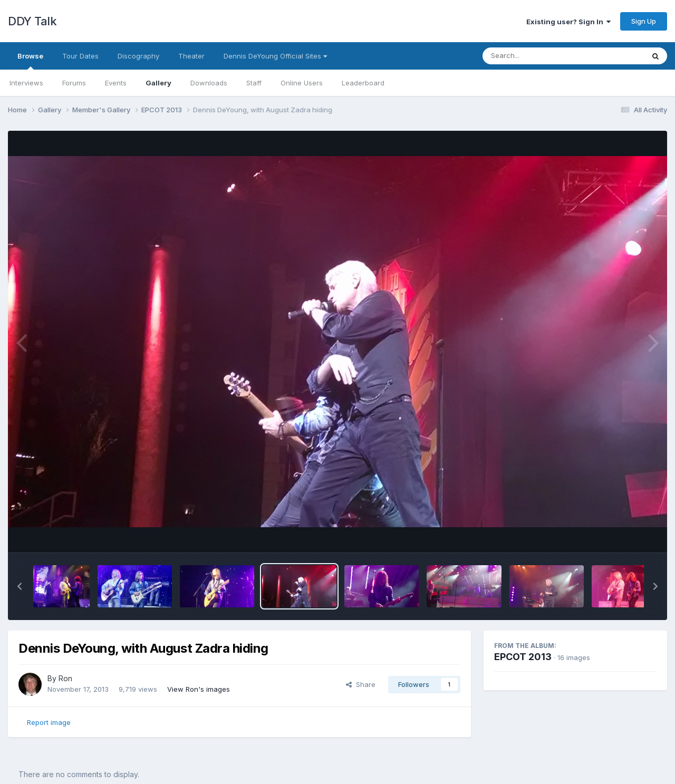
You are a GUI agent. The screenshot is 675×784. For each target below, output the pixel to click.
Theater (191, 56)
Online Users (302, 83)
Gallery (158, 83)
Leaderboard (363, 83)
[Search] (534, 56)
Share (361, 684)
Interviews (26, 83)
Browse (30, 61)
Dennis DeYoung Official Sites (275, 56)
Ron (65, 678)
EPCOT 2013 (523, 657)
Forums (74, 83)
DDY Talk (32, 21)
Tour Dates (80, 56)
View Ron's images (199, 689)
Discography (138, 56)
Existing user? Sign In (568, 22)
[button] (20, 586)
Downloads (209, 83)
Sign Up (644, 21)
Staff (254, 83)
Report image (49, 722)
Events (116, 83)
